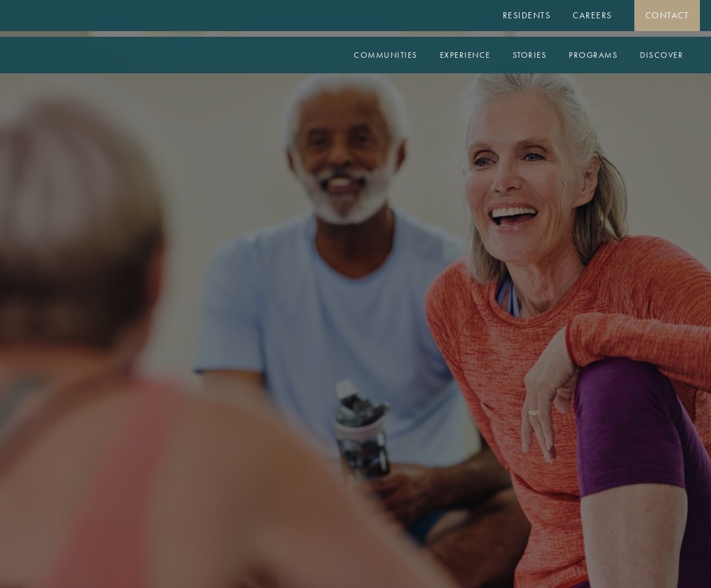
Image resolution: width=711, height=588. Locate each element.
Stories (530, 55)
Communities (386, 55)
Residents (527, 15)
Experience (465, 55)
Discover (662, 55)
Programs (593, 55)
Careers (592, 15)
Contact (667, 15)
